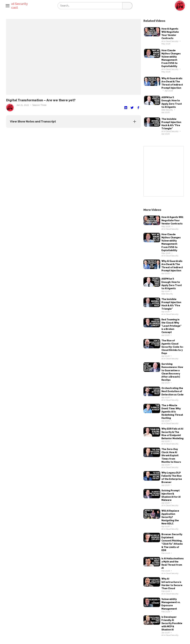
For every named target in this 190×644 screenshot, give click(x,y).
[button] (180, 6)
